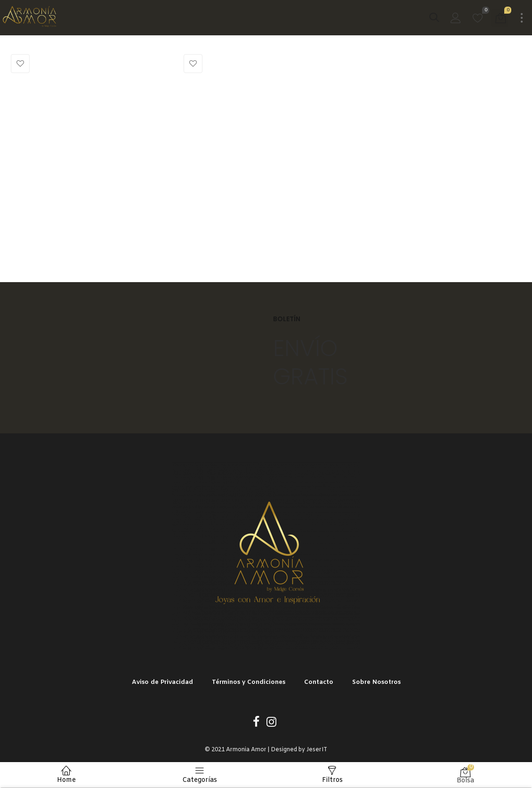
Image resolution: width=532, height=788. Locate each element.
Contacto (319, 682)
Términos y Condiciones (249, 682)
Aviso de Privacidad (162, 682)
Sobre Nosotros (376, 682)
